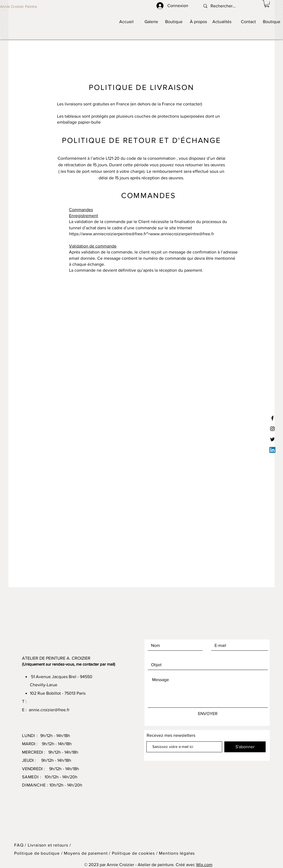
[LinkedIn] (272, 450)
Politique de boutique (38, 853)
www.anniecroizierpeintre (107, 234)
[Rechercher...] (225, 6)
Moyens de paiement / (88, 853)
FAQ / (21, 845)
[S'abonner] (245, 747)
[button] (267, 4)
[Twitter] (272, 439)
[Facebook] (272, 418)
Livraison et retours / (49, 845)
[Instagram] (272, 429)
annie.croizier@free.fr (49, 710)
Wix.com (204, 865)
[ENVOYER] (208, 714)
